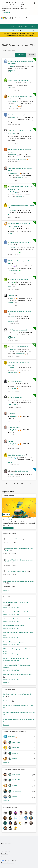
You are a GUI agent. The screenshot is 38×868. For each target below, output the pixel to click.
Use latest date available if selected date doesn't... (19, 674)
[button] (20, 55)
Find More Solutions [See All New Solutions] (6, 683)
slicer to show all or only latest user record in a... (18, 619)
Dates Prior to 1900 (14, 427)
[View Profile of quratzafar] (11, 321)
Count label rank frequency (17, 455)
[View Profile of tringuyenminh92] (13, 106)
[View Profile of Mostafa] (12, 210)
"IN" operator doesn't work (18, 330)
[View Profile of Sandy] (12, 474)
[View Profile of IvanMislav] (13, 349)
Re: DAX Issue (8, 701)
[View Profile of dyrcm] (12, 66)
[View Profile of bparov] (12, 384)
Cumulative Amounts (22, 471)
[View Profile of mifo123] (12, 458)
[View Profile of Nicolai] (12, 317)
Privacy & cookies (6, 851)
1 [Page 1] (7, 484)
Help (26, 26)
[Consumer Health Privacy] (19, 863)
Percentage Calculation (16, 115)
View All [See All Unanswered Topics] (6, 590)
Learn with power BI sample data (14, 626)
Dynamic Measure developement (14, 642)
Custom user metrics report (14, 539)
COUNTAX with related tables (19, 347)
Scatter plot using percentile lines (16, 571)
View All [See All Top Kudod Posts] (6, 725)
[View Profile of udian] (12, 266)
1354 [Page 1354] (16, 484)
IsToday (11, 441)
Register (13, 26)
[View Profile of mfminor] (12, 118)
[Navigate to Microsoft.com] (6, 18)
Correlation (12, 413)
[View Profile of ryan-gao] (13, 247)
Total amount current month (19, 279)
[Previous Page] (3, 484)
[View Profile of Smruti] (10, 462)
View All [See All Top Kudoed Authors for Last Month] (6, 801)
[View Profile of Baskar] (12, 298)
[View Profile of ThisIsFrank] (13, 368)
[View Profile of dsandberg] (13, 192)
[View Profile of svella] (12, 83)
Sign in (20, 26)
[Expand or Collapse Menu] (3, 22)
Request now (29, 36)
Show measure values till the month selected (17, 612)
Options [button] (31, 55)
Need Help (12, 295)
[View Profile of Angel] (12, 282)
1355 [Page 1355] (23, 484)
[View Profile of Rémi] (10, 87)
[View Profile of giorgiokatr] (13, 155)
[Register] (8, 529)
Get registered (6, 12)
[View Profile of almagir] (12, 229)
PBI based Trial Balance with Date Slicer (16, 658)
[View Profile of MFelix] (13, 71)
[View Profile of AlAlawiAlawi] (20, 178)
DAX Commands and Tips (11, 607)
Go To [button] (32, 26)
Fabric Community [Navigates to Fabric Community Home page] (21, 18)
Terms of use (4, 854)
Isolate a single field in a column (18, 80)
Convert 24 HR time (16, 397)
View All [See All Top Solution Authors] (6, 763)
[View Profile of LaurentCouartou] (13, 252)
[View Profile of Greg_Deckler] (14, 173)
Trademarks (4, 857)
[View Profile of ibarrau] (13, 337)
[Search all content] (23, 30)
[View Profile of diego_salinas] (12, 404)
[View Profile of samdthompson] (20, 354)
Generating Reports (16, 381)
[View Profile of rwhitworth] (13, 101)
